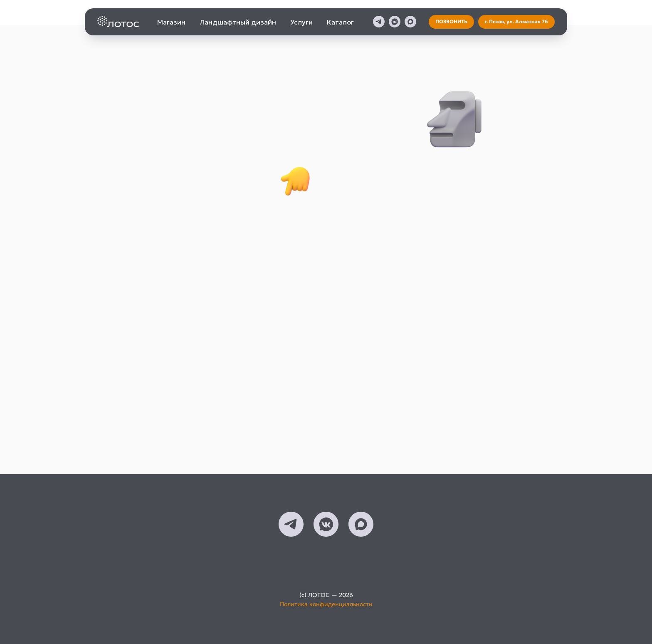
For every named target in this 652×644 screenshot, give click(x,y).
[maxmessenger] (410, 22)
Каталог (340, 22)
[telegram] (379, 22)
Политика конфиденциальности (326, 604)
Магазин (171, 22)
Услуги (301, 22)
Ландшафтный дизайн (238, 22)
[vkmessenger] (395, 22)
